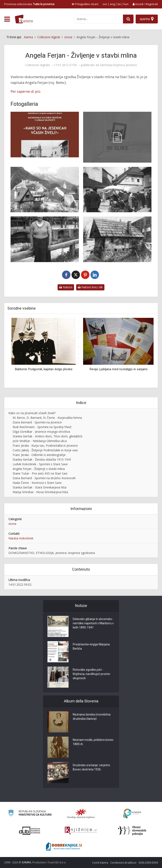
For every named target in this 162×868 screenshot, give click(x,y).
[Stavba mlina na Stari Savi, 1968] (117, 239)
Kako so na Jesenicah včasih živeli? (32, 413)
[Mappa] (147, 19)
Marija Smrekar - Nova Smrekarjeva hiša (40, 492)
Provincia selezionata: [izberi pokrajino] (29, 4)
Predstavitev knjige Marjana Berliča (91, 646)
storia (12, 524)
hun (126, 4)
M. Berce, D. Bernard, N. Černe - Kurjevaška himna (47, 418)
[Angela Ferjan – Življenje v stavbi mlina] (117, 137)
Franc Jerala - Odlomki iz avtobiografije (39, 455)
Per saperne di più (26, 91)
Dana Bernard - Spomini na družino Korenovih (44, 478)
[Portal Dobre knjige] (64, 846)
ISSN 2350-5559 (148, 863)
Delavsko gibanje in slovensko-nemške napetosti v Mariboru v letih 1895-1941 (93, 623)
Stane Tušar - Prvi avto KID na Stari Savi (40, 473)
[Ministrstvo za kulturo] (30, 814)
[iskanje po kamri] (99, 19)
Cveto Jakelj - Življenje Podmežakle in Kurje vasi (45, 450)
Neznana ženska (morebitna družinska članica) (92, 717)
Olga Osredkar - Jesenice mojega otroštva (41, 432)
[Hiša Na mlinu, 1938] (45, 190)
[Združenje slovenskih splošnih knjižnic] (81, 831)
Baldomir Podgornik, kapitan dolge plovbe (44, 369)
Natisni (66, 287)
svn (105, 4)
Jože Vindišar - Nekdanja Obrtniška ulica (40, 441)
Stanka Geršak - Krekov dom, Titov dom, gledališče (48, 436)
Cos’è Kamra (100, 863)
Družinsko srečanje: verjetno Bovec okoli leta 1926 (91, 767)
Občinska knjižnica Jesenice (118, 65)
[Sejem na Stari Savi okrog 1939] (117, 190)
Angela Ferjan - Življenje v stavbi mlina (39, 469)
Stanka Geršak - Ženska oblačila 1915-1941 (42, 459)
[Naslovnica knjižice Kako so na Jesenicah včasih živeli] (45, 135)
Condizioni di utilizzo (123, 863)
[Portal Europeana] (132, 814)
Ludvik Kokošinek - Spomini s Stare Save (40, 464)
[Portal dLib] (30, 831)
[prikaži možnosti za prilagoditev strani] (85, 4)
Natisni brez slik (90, 287)
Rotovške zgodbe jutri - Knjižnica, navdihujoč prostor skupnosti (92, 674)
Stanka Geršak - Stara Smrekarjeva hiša (40, 487)
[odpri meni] (7, 19)
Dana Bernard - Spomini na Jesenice (37, 422)
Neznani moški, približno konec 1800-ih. (93, 742)
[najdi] (128, 19)
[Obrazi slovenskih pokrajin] (132, 831)
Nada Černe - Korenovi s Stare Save (37, 483)
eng (112, 4)
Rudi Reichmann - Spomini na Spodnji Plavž (42, 427)
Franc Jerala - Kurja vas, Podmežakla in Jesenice (45, 446)
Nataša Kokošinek (21, 538)
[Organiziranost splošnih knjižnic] (81, 814)
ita (119, 4)
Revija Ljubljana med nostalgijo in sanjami (118, 369)
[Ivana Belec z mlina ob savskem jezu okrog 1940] (45, 239)
